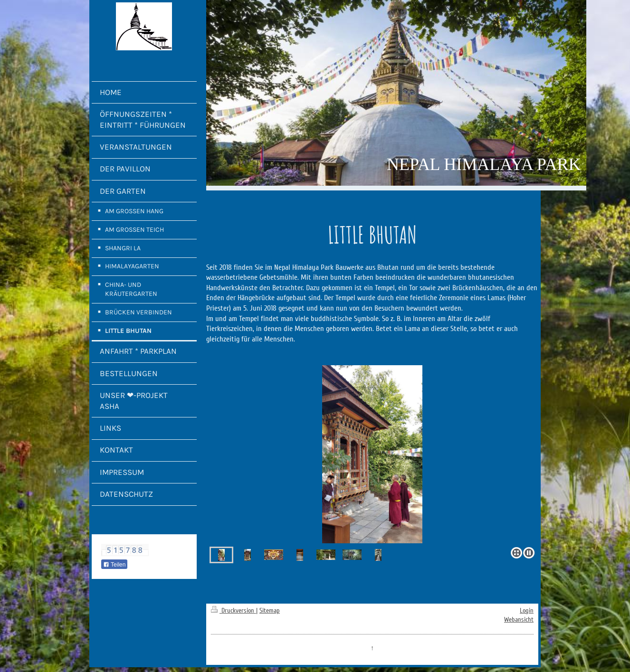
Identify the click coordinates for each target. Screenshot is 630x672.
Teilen (114, 565)
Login (527, 610)
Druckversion (234, 610)
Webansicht (519, 620)
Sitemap (270, 610)
